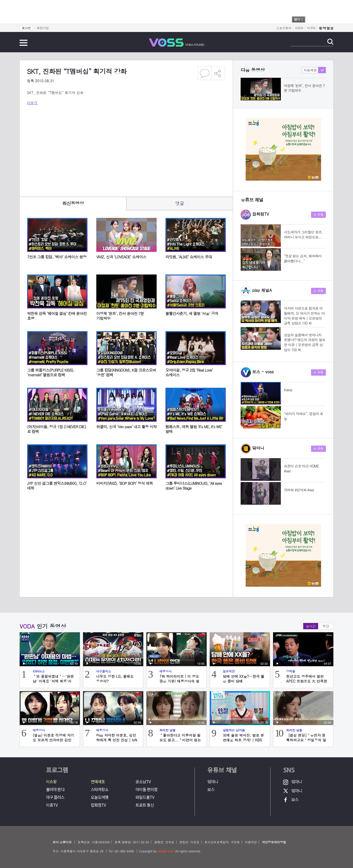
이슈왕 (51, 782)
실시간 (311, 626)
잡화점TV (98, 805)
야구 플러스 (55, 797)
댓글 (180, 203)
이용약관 (251, 842)
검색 (330, 42)
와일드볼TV (145, 797)
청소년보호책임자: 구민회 (222, 842)
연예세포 (98, 782)
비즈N (311, 28)
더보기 (32, 103)
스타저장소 (100, 789)
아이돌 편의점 (146, 789)
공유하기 (218, 73)
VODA (299, 28)
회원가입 (43, 28)
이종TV (52, 805)
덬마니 (213, 782)
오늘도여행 (100, 797)
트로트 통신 (145, 805)
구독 (318, 215)
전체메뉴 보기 (24, 43)
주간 (326, 626)
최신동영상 (73, 203)
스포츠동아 (284, 28)
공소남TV (143, 782)
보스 (211, 789)
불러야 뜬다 (55, 789)
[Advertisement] (126, 148)
